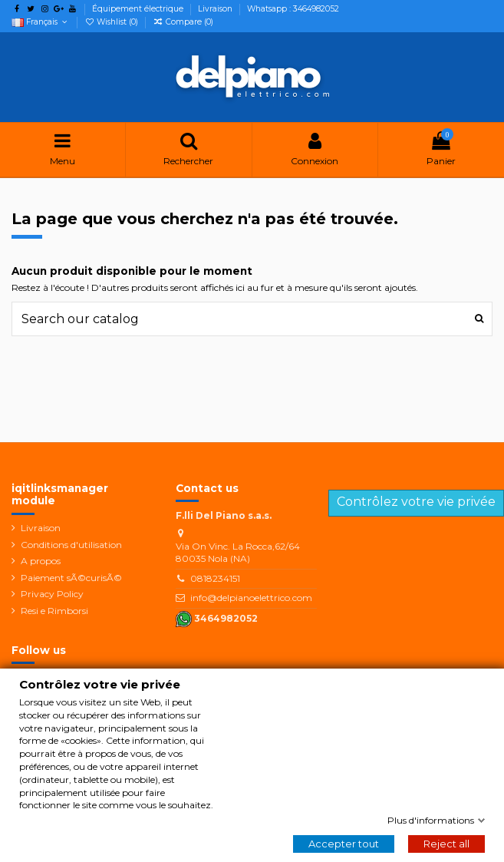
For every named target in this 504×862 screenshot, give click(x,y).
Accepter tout (344, 844)
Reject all (446, 844)
